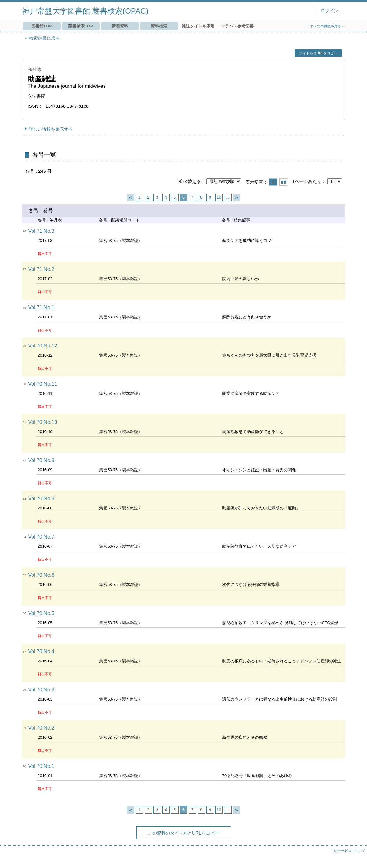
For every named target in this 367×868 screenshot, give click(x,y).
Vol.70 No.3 (41, 690)
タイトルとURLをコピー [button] (318, 53)
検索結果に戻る (44, 38)
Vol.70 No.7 (41, 537)
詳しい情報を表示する (51, 129)
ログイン (329, 11)
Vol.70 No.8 (41, 499)
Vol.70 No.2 (41, 728)
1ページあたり (307, 181)
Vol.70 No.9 (41, 460)
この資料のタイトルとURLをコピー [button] (183, 833)
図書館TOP (41, 26)
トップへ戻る (356, 857)
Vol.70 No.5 (41, 613)
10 (219, 197)
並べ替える (190, 181)
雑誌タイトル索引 (198, 26)
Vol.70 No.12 (43, 346)
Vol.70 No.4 (41, 651)
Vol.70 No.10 (43, 422)
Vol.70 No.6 (41, 575)
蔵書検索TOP (80, 26)
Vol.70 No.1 (41, 766)
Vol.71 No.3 (41, 231)
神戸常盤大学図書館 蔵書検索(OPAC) (85, 11)
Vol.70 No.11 (43, 384)
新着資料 (120, 26)
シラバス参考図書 (237, 26)
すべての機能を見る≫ (327, 26)
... (228, 197)
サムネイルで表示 (283, 182)
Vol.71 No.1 (41, 307)
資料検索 (159, 26)
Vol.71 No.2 (41, 269)
